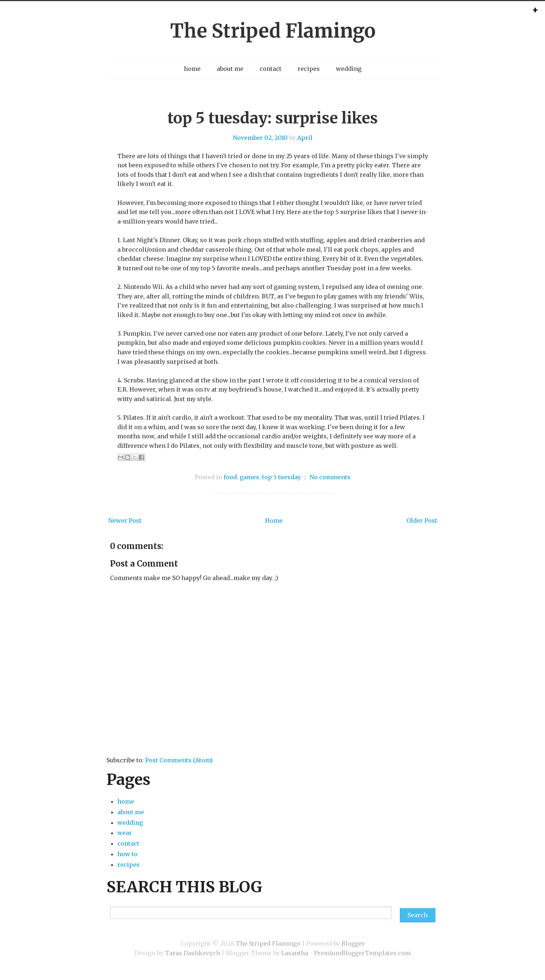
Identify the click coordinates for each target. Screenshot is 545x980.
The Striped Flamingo (273, 31)
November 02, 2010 (260, 138)
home (192, 69)
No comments (330, 477)
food (230, 477)
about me (230, 69)
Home (274, 520)
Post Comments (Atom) (179, 760)
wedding (349, 69)
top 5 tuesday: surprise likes (273, 118)
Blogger (353, 943)
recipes (309, 69)
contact (270, 69)
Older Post (422, 520)
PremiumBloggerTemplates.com (362, 953)
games (249, 477)
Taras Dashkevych (192, 953)
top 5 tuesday (281, 477)
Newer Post (125, 520)
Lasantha (295, 953)
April (305, 138)
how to (127, 854)
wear (125, 833)
